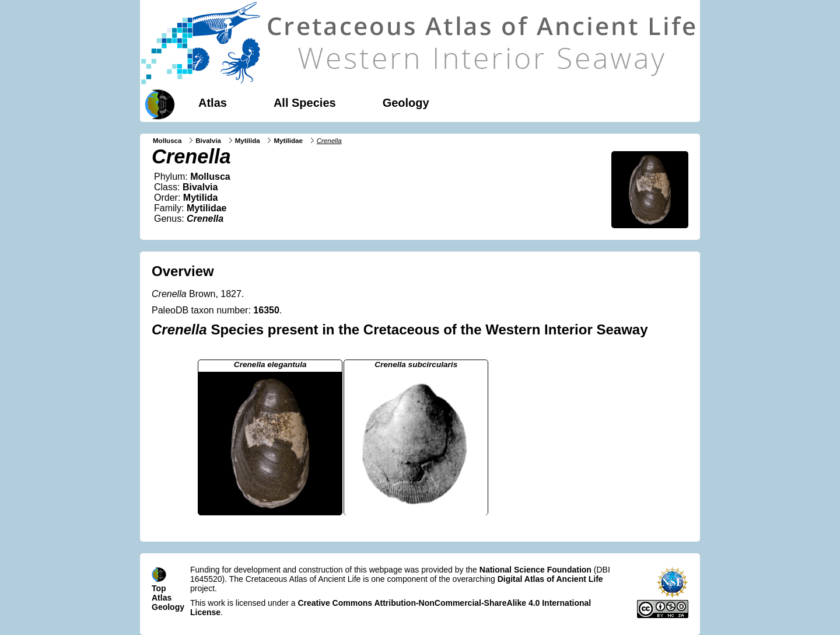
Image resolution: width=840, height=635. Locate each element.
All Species (305, 103)
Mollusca (167, 141)
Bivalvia (208, 141)
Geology (406, 103)
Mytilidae (288, 141)
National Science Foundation (535, 570)
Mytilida (248, 141)
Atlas (213, 103)
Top (159, 588)
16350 (266, 310)
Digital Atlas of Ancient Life (550, 579)
